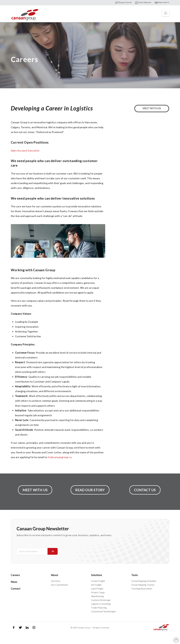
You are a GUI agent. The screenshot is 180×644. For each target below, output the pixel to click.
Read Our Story (90, 490)
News (14, 582)
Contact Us (145, 490)
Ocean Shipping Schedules (144, 581)
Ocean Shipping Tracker (143, 585)
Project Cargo (98, 592)
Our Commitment (59, 585)
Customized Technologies (104, 611)
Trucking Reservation (142, 588)
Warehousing (97, 596)
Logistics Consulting (101, 604)
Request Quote (123, 2)
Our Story (56, 581)
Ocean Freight (98, 581)
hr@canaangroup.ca (60, 457)
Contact (16, 589)
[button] (166, 13)
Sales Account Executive (25, 150)
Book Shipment (143, 2)
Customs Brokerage (101, 600)
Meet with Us (162, 2)
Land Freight (97, 588)
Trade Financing (99, 608)
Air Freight (96, 585)
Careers (15, 575)
